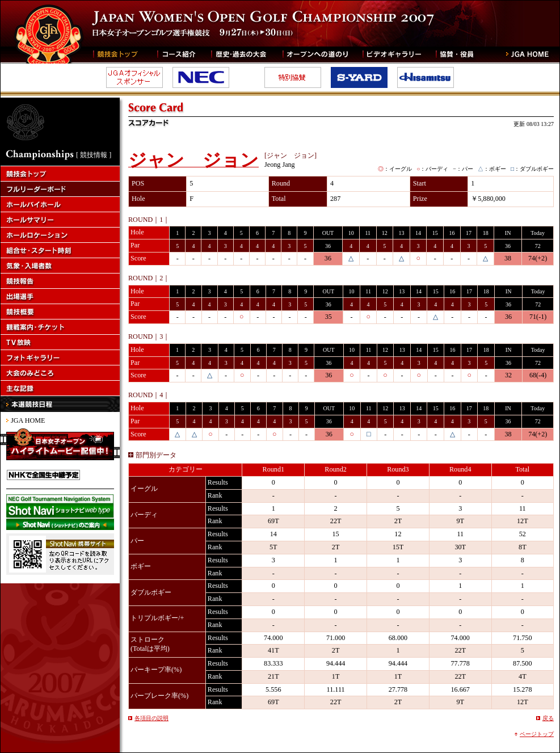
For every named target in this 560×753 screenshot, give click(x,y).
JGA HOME (28, 420)
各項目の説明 (151, 718)
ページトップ (537, 734)
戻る (548, 718)
